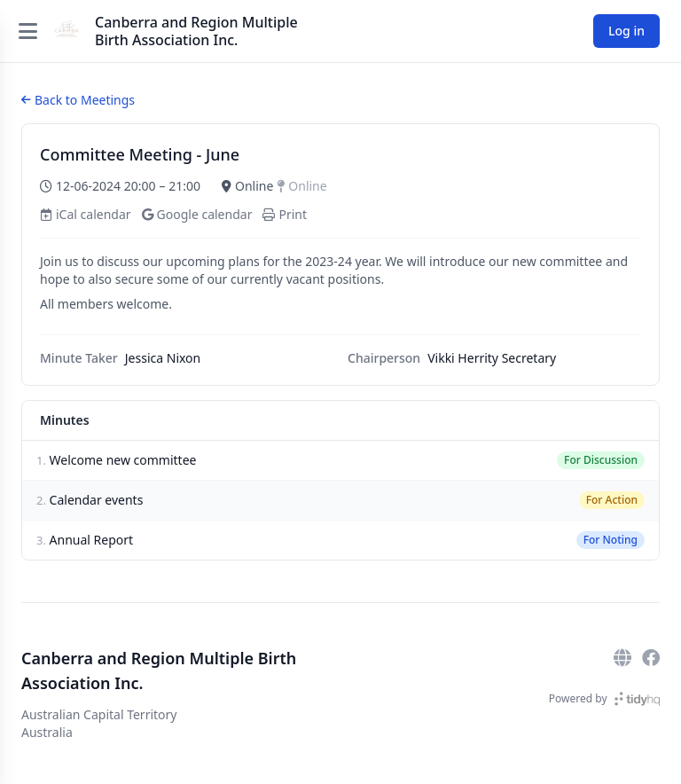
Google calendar (197, 214)
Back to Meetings (78, 100)
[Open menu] (27, 31)
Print (285, 214)
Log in (626, 31)
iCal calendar (86, 214)
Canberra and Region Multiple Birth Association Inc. (196, 31)
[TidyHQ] (637, 699)
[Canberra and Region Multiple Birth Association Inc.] (67, 31)
